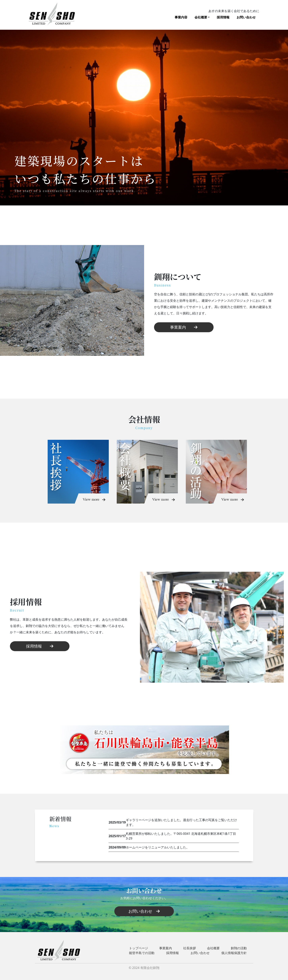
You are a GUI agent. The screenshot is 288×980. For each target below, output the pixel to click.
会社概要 (213, 948)
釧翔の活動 (239, 948)
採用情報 (223, 17)
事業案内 (184, 327)
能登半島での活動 (142, 953)
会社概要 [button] (201, 17)
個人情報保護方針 (234, 953)
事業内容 (181, 17)
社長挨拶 (190, 948)
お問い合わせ (246, 17)
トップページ (139, 948)
